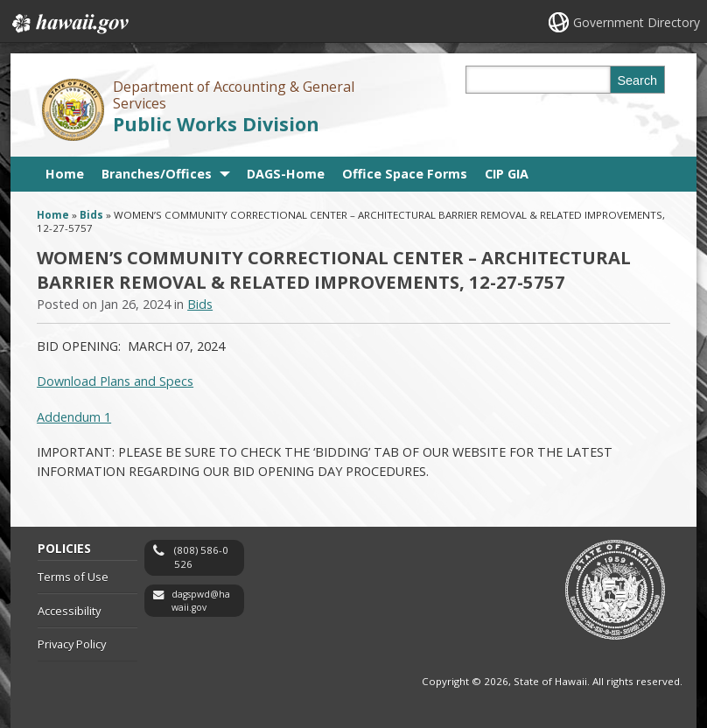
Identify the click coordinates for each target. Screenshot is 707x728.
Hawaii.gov (69, 24)
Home (65, 174)
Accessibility (69, 611)
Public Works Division (216, 124)
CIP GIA (507, 174)
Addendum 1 (74, 417)
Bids (91, 215)
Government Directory (637, 22)
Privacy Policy (72, 644)
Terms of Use (73, 577)
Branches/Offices (157, 174)
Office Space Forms (405, 174)
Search (638, 80)
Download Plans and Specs (115, 381)
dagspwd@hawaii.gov (201, 601)
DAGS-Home (286, 174)
